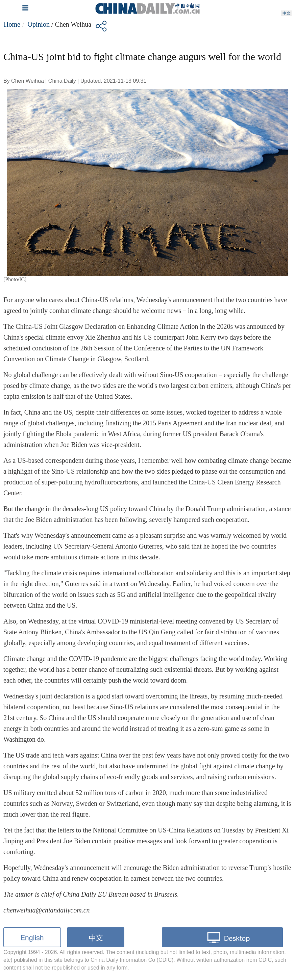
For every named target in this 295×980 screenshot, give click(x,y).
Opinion (39, 24)
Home (12, 24)
